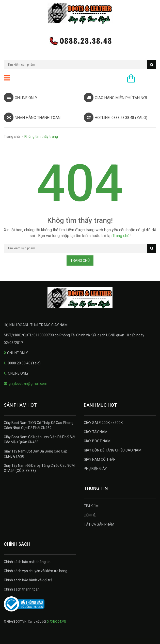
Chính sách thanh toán (22, 589)
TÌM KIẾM (91, 506)
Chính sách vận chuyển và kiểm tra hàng (36, 571)
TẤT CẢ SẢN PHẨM (99, 524)
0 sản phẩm (147, 79)
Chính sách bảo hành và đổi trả (28, 580)
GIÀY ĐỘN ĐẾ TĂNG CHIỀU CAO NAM (113, 450)
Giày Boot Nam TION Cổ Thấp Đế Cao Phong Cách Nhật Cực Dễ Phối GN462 (39, 425)
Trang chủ (12, 136)
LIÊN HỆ (90, 515)
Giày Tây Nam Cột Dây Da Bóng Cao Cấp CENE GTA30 (36, 454)
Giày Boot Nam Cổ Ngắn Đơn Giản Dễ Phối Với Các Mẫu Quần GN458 (39, 440)
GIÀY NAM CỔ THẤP (100, 459)
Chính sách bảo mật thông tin (27, 562)
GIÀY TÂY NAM (96, 432)
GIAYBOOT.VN (56, 622)
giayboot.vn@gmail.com (28, 383)
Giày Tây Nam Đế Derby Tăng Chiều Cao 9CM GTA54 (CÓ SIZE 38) (39, 468)
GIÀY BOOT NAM (97, 441)
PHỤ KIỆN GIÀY (95, 469)
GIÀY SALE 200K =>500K (103, 423)
